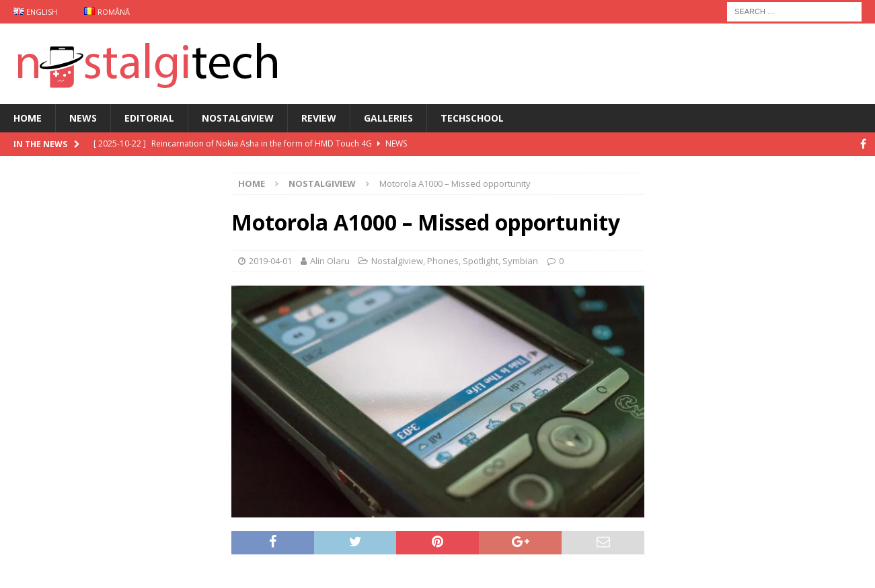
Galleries (388, 118)
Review (319, 118)
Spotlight (481, 261)
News (83, 118)
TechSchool (472, 118)
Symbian (520, 261)
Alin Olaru (330, 261)
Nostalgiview (238, 118)
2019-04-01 (270, 261)
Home (28, 118)
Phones (443, 261)
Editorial (149, 118)
